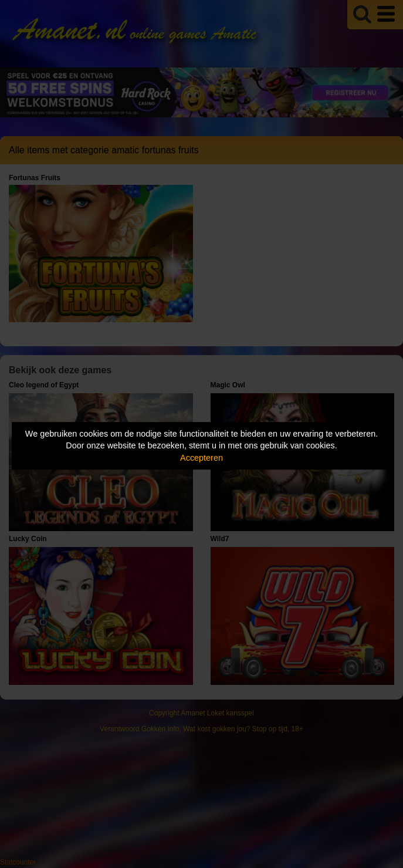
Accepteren (201, 458)
